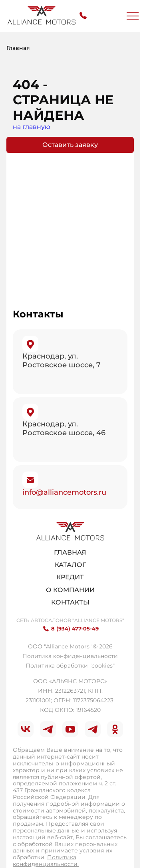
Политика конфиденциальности (70, 656)
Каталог (70, 565)
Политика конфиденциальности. (46, 861)
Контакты (70, 602)
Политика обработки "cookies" (70, 666)
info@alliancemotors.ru (64, 492)
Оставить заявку (70, 145)
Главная (70, 552)
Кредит (70, 577)
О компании (70, 590)
